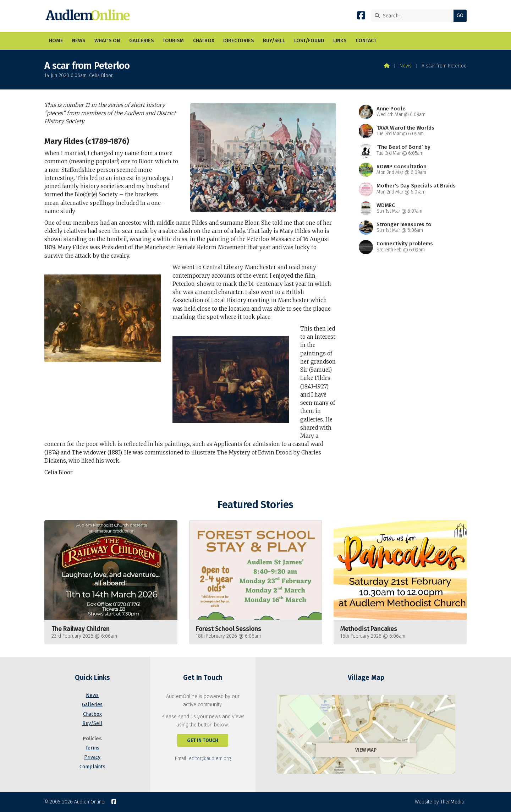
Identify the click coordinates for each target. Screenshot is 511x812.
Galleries (92, 705)
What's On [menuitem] (107, 41)
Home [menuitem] (56, 41)
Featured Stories (255, 505)
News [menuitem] (79, 41)
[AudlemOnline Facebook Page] (361, 17)
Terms (92, 748)
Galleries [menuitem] (141, 41)
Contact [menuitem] (366, 41)
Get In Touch (203, 740)
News (406, 66)
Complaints (92, 767)
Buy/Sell (92, 723)
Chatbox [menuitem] (204, 41)
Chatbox (92, 714)
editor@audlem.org (210, 759)
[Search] (414, 16)
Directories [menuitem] (238, 41)
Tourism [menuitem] (173, 41)
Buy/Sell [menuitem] (274, 41)
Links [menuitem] (340, 41)
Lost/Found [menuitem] (309, 41)
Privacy (92, 757)
